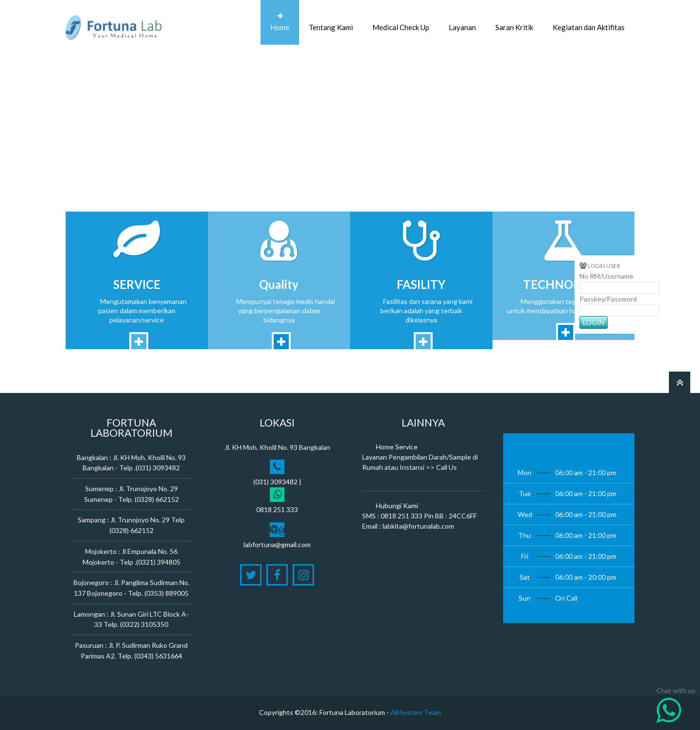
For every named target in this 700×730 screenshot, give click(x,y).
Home (280, 22)
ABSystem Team (416, 712)
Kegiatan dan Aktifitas (589, 22)
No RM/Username (606, 276)
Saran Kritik (514, 22)
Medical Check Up (401, 22)
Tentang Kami (331, 22)
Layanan (462, 22)
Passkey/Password (608, 299)
